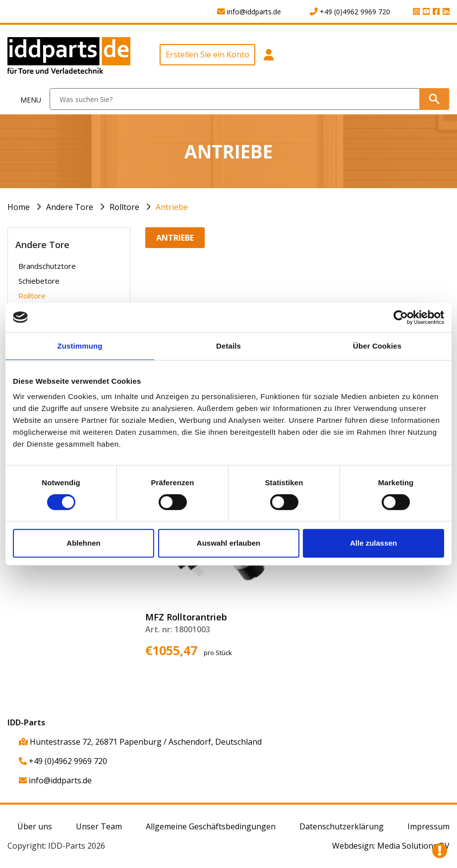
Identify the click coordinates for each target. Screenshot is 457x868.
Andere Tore (70, 207)
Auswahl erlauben (228, 543)
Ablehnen (83, 543)
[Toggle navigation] (25, 99)
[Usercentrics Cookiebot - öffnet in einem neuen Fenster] (401, 317)
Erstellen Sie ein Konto (207, 54)
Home (19, 207)
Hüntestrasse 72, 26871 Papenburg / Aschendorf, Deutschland (140, 742)
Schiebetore (39, 281)
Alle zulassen (373, 543)
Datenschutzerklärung (342, 826)
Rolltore (124, 207)
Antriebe (172, 207)
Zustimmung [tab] (80, 346)
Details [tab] (228, 346)
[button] (268, 60)
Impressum (428, 826)
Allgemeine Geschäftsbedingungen (211, 826)
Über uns (35, 826)
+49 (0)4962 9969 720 (63, 761)
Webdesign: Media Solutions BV (391, 846)
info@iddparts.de (55, 780)
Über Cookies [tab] (377, 346)
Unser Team (99, 826)
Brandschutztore (47, 266)
